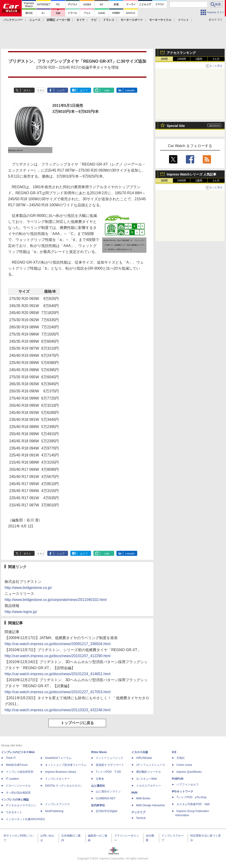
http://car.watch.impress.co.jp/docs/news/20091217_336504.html (58, 644)
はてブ (84, 90)
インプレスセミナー (57, 779)
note (107, 90)
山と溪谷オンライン (108, 791)
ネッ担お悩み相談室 (18, 793)
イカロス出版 (140, 752)
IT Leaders (12, 779)
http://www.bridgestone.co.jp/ (28, 588)
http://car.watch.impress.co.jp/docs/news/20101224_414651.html (58, 674)
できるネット (14, 812)
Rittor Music (99, 752)
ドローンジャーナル (18, 786)
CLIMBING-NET (106, 798)
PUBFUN (178, 779)
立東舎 (100, 779)
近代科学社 (98, 805)
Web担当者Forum (17, 765)
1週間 (199, 59)
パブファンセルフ (187, 785)
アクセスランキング (181, 53)
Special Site (176, 126)
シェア (61, 90)
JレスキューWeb (146, 779)
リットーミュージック (110, 758)
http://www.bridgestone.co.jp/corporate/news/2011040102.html (56, 600)
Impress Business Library (61, 772)
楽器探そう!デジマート (110, 765)
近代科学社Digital (106, 811)
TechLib (141, 818)
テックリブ (138, 812)
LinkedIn (130, 90)
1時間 (164, 59)
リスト (41, 90)
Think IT (11, 758)
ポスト (27, 90)
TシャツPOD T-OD (108, 772)
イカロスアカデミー (149, 786)
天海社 (181, 758)
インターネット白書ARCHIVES (25, 819)
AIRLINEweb (144, 758)
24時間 (181, 59)
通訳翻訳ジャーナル (149, 772)
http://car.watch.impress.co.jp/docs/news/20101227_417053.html (58, 692)
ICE (174, 752)
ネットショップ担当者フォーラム (66, 765)
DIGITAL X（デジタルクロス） (64, 786)
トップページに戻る (77, 723)
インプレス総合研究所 (20, 772)
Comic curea (184, 765)
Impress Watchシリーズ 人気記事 (192, 174)
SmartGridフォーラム (58, 758)
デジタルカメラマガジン (21, 805)
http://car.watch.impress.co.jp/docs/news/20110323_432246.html (58, 710)
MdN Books (143, 798)
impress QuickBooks (189, 772)
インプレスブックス (57, 804)
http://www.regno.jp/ (21, 612)
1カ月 (216, 59)
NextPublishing (54, 811)
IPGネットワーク (183, 791)
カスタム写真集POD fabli (193, 804)
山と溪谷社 (98, 786)
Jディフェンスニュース (151, 765)
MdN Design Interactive (150, 805)
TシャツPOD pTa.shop (191, 797)
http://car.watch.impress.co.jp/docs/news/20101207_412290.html (58, 656)
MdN (134, 793)
